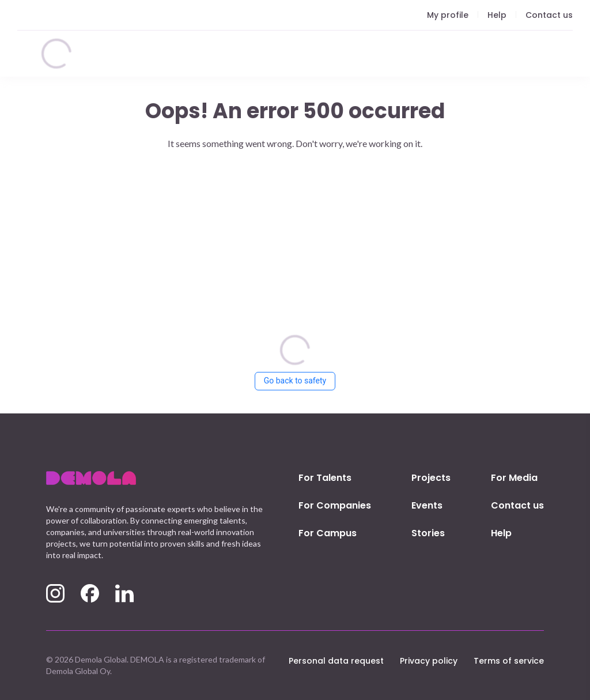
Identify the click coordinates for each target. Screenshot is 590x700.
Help (501, 533)
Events (427, 505)
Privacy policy (429, 661)
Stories (428, 533)
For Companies (335, 505)
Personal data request (336, 661)
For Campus (328, 533)
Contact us (517, 505)
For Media (514, 478)
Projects (431, 478)
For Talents (325, 478)
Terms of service (509, 661)
